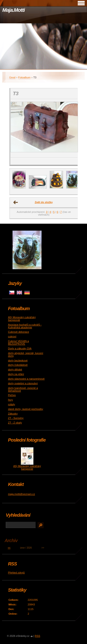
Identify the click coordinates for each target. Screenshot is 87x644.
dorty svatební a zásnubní (23, 383)
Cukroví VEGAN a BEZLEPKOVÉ (18, 342)
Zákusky (13, 414)
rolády (11, 404)
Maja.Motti (14, 10)
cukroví (12, 336)
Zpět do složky (44, 202)
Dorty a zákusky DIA (20, 348)
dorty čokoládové (18, 365)
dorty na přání (16, 374)
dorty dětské (15, 369)
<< (9, 548)
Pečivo (12, 395)
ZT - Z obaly (15, 423)
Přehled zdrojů (16, 573)
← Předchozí (16, 202)
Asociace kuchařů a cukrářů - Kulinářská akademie (25, 326)
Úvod (12, 77)
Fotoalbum (24, 77)
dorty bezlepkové (18, 360)
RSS (37, 636)
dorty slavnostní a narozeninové (26, 379)
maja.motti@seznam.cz (21, 494)
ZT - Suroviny (16, 418)
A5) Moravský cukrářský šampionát (27, 467)
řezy (10, 400)
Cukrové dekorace (18, 332)
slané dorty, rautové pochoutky (26, 409)
